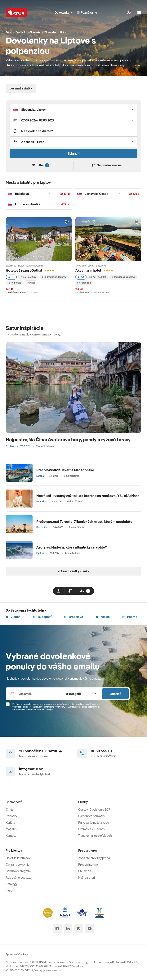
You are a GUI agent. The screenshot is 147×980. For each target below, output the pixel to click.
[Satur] (16, 12)
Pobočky (11, 816)
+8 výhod (31, 283)
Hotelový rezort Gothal (24, 270)
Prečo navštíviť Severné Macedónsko (65, 470)
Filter (41, 165)
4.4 (11, 277)
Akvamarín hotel (88, 270)
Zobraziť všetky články (73, 571)
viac (138, 65)
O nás (10, 809)
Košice (103, 617)
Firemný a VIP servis (91, 829)
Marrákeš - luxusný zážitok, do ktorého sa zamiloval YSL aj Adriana (88, 496)
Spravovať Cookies (17, 954)
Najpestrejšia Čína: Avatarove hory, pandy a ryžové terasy (68, 439)
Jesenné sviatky (21, 88)
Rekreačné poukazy (18, 877)
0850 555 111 (101, 751)
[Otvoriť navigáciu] (139, 12)
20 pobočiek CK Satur (40, 751)
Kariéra (10, 823)
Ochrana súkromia (18, 864)
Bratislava (74, 617)
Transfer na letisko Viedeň (95, 836)
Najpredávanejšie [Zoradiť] (107, 165)
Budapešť (42, 617)
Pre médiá (85, 871)
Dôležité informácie (18, 858)
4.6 (81, 277)
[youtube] (90, 929)
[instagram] (79, 929)
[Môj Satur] (129, 12)
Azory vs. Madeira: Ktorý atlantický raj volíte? (72, 547)
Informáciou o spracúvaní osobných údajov (33, 709)
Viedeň (13, 617)
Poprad (130, 617)
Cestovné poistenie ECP (94, 809)
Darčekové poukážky (92, 816)
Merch (10, 891)
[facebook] (57, 929)
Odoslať (115, 694)
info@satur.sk (31, 769)
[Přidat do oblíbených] (67, 222)
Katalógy (12, 884)
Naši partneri (87, 877)
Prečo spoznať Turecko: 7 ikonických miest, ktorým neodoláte (84, 522)
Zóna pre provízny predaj (94, 858)
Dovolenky (64, 12)
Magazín (11, 829)
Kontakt (11, 836)
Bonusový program (18, 871)
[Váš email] (33, 694)
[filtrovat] (85, 591)
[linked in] (68, 929)
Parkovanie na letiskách (94, 823)
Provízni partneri (89, 864)
